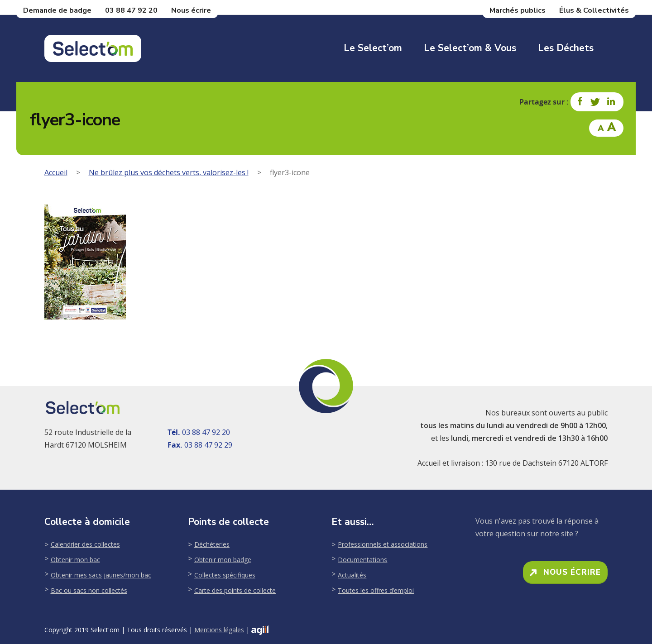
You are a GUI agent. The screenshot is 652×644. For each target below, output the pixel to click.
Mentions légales (219, 630)
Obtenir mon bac (75, 560)
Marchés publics (518, 10)
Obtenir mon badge (223, 560)
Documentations (362, 560)
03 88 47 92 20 (131, 10)
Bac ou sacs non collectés (89, 590)
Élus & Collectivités (594, 10)
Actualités (352, 575)
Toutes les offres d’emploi (376, 590)
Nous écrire (191, 10)
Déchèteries (212, 544)
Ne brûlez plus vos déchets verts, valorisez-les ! (169, 172)
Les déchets (566, 48)
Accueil (56, 172)
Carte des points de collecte (235, 590)
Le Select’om (373, 48)
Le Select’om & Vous (470, 48)
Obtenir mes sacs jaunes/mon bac (101, 575)
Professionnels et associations (383, 544)
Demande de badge (57, 10)
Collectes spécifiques (225, 575)
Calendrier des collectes (85, 544)
